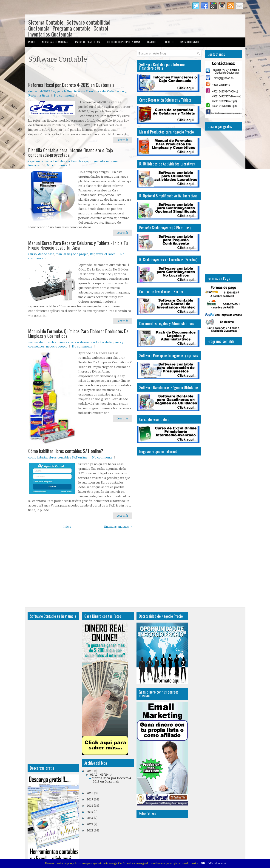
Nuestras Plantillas (55, 42)
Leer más (122, 140)
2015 (90, 812)
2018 (90, 793)
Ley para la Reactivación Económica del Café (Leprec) (89, 91)
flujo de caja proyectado (88, 161)
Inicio (32, 42)
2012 (90, 830)
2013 (90, 824)
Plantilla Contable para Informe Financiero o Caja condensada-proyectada (71, 152)
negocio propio (78, 254)
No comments (64, 95)
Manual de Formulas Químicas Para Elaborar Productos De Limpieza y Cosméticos (78, 333)
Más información (218, 863)
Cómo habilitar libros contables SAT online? (66, 451)
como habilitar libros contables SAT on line (58, 457)
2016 (90, 806)
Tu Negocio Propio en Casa (124, 42)
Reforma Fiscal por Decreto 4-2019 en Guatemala (71, 85)
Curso (33, 254)
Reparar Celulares (103, 254)
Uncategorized (190, 42)
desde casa (46, 254)
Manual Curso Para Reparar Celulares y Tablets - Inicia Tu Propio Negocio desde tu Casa (78, 245)
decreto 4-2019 (39, 91)
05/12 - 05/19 (99, 775)
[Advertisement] (82, 73)
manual (61, 254)
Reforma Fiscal (39, 95)
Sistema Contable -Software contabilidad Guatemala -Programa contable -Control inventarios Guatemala (69, 28)
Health (169, 42)
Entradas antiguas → (118, 527)
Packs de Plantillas (88, 42)
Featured (153, 42)
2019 (90, 771)
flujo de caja (62, 161)
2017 (90, 799)
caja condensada (40, 161)
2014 (90, 818)
